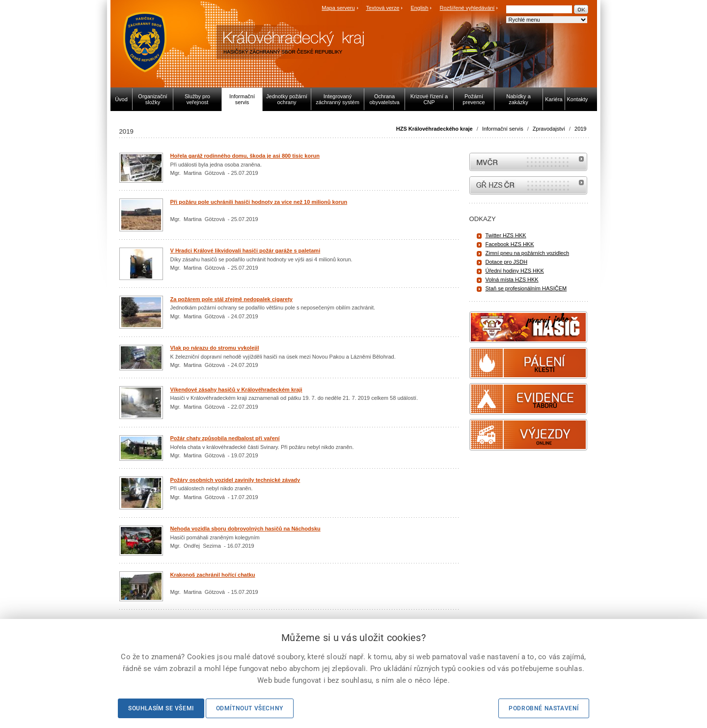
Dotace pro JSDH (507, 262)
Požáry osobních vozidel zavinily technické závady (235, 480)
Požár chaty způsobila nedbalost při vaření (225, 438)
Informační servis (503, 129)
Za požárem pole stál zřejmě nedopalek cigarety (231, 299)
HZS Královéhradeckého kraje (435, 129)
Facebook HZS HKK (510, 244)
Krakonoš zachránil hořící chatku (213, 575)
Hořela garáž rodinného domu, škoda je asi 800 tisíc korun (245, 156)
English (419, 8)
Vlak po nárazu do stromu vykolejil (215, 348)
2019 (580, 129)
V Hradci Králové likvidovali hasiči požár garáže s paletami (245, 251)
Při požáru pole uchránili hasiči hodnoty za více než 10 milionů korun (259, 202)
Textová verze (382, 8)
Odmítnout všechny (250, 708)
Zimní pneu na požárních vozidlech (528, 253)
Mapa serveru (338, 8)
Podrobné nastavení (544, 708)
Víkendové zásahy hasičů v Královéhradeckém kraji (236, 390)
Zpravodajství (549, 129)
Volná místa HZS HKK (512, 280)
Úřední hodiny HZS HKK (515, 271)
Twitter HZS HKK (506, 235)
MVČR (528, 162)
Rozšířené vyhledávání (467, 8)
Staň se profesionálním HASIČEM (526, 288)
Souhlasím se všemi (161, 708)
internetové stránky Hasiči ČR (528, 185)
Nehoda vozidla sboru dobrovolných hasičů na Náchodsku (245, 529)
